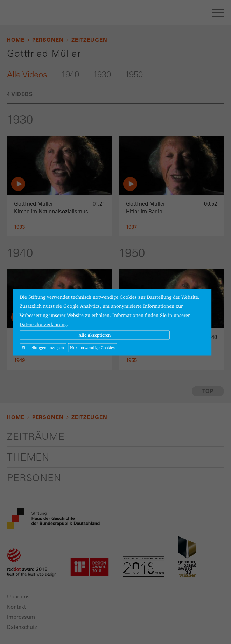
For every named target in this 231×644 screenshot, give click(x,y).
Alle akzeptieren (95, 335)
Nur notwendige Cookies (92, 347)
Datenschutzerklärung (43, 324)
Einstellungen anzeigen (43, 347)
